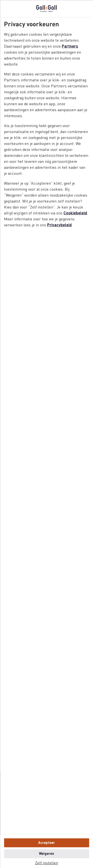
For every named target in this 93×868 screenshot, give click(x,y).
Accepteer (46, 843)
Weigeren (46, 854)
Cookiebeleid (75, 213)
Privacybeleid (59, 225)
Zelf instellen (46, 863)
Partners (70, 46)
